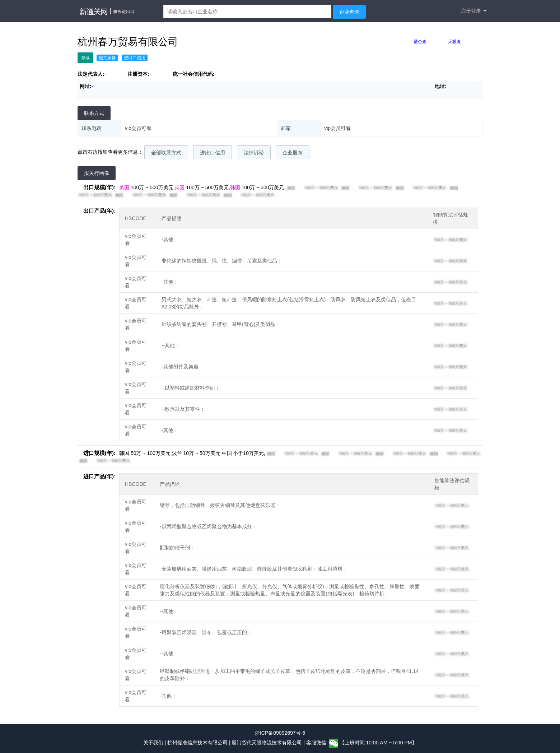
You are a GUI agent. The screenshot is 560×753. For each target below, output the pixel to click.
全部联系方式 (166, 153)
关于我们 (153, 743)
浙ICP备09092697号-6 (280, 733)
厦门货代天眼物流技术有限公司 (267, 743)
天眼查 (454, 42)
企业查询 (349, 12)
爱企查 (420, 42)
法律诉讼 (254, 153)
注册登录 (474, 11)
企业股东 (293, 153)
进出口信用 (213, 153)
